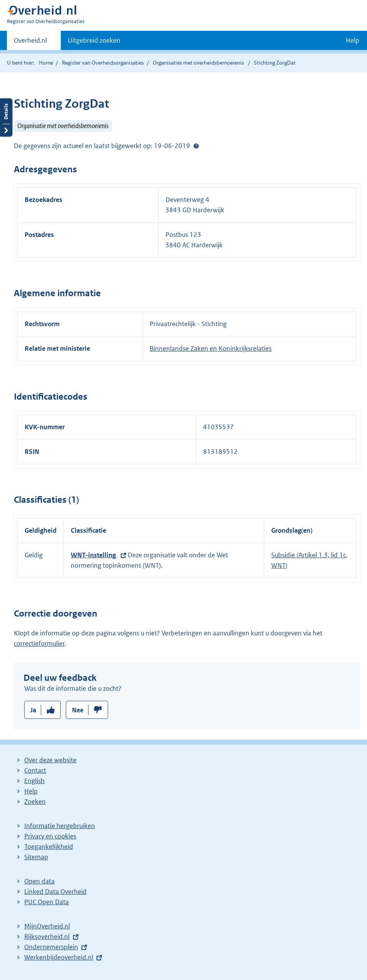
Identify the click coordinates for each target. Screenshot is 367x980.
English (34, 781)
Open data (39, 881)
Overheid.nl (30, 43)
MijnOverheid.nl (47, 926)
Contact (35, 770)
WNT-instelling (94, 555)
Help (31, 791)
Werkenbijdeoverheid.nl (59, 957)
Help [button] (353, 40)
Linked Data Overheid (55, 892)
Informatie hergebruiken (60, 826)
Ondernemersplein (51, 947)
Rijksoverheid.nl (47, 937)
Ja (33, 710)
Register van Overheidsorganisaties (103, 63)
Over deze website (50, 760)
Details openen (6, 117)
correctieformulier (39, 643)
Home (46, 63)
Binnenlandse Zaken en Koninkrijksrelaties (211, 348)
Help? (196, 146)
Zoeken (35, 802)
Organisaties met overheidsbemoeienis (198, 63)
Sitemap (36, 857)
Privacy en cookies (50, 836)
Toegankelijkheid (49, 847)
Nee (78, 710)
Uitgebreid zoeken (94, 40)
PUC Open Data (47, 902)
